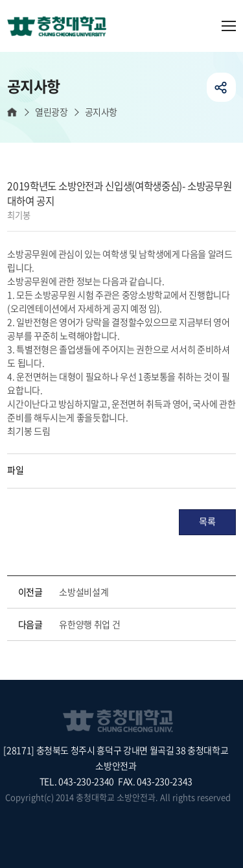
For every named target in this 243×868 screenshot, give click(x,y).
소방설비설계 (84, 592)
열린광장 (51, 112)
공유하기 (221, 87)
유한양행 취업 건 (89, 624)
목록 (207, 521)
